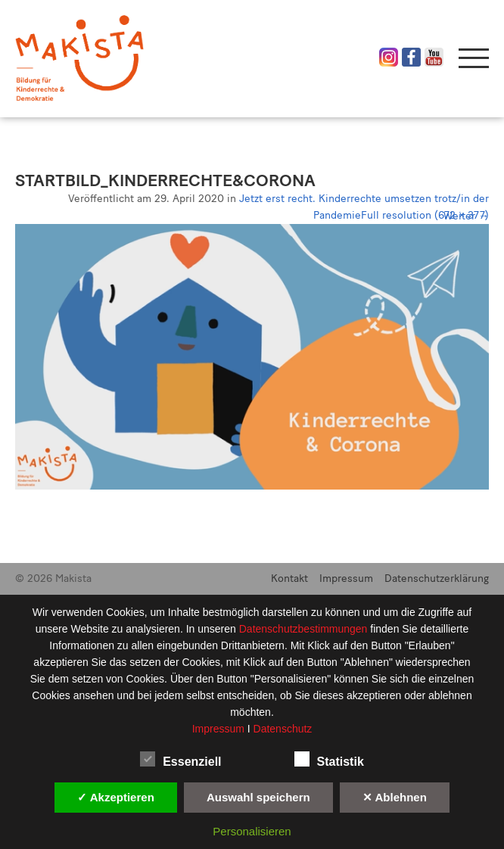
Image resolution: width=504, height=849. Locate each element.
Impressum (346, 578)
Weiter (466, 216)
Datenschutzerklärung (437, 578)
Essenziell (180, 759)
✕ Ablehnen (395, 797)
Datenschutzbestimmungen (305, 629)
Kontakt (289, 578)
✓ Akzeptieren (116, 797)
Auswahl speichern (258, 797)
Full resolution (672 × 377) (425, 215)
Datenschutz (283, 729)
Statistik (329, 759)
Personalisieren (252, 831)
